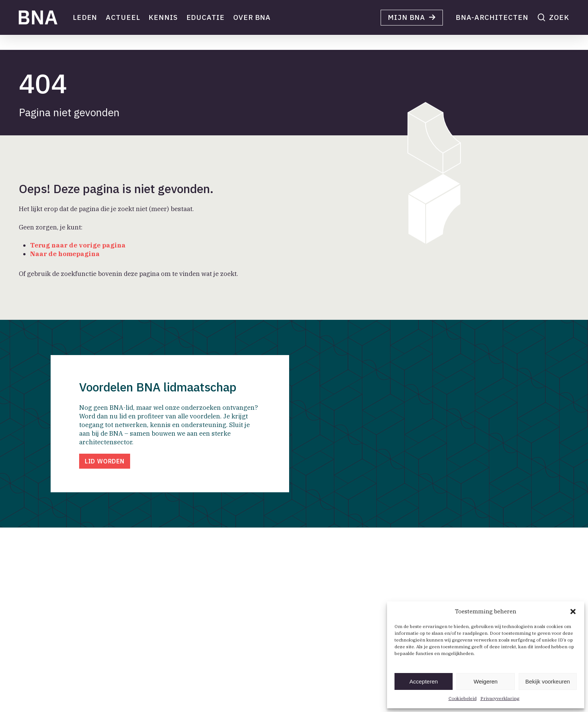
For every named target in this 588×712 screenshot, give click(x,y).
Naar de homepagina (65, 254)
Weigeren (486, 681)
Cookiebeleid (463, 698)
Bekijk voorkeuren (548, 681)
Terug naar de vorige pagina (78, 245)
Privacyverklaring (500, 698)
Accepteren (424, 681)
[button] (573, 612)
